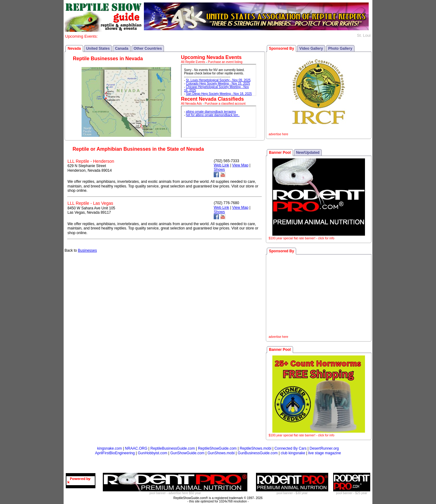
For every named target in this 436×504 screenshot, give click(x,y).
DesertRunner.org (324, 448)
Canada (122, 48)
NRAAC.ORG (136, 448)
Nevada (74, 48)
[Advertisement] (319, 296)
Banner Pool (280, 153)
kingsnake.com (110, 448)
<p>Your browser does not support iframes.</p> (219, 80)
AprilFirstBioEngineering (115, 453)
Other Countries (148, 48)
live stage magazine (325, 453)
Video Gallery (311, 48)
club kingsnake (293, 453)
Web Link (221, 165)
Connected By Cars (291, 448)
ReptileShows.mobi (256, 448)
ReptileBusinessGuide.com (173, 448)
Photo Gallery (340, 48)
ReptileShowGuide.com (217, 448)
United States (98, 48)
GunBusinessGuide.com (258, 453)
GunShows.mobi (221, 453)
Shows (219, 170)
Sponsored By (281, 48)
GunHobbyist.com (152, 453)
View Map (240, 165)
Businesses (87, 250)
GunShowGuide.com (187, 453)
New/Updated (308, 153)
